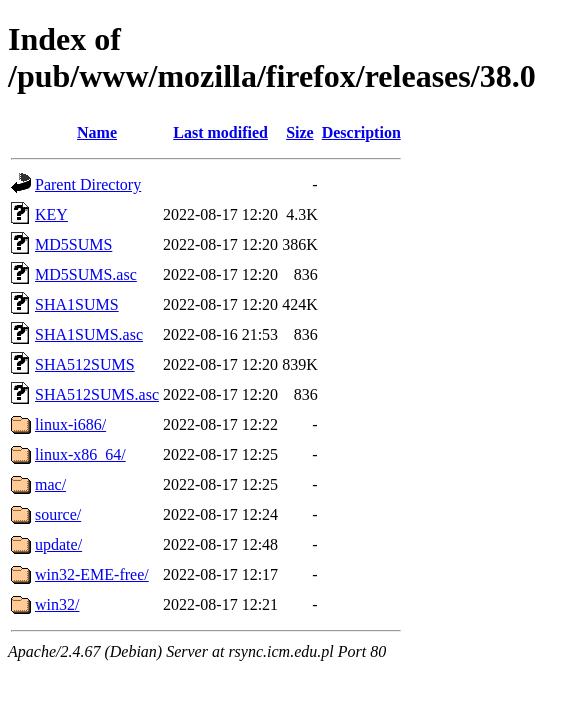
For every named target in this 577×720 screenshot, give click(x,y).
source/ (58, 514)
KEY (51, 214)
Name (97, 132)
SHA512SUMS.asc (97, 394)
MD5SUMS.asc (86, 274)
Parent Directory (88, 184)
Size (300, 132)
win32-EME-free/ (92, 574)
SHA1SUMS (77, 304)
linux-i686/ (70, 424)
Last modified (220, 132)
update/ (58, 544)
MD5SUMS (73, 244)
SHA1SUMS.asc (89, 334)
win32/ (57, 604)
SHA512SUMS (85, 364)
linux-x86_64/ (80, 454)
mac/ (50, 484)
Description (361, 132)
